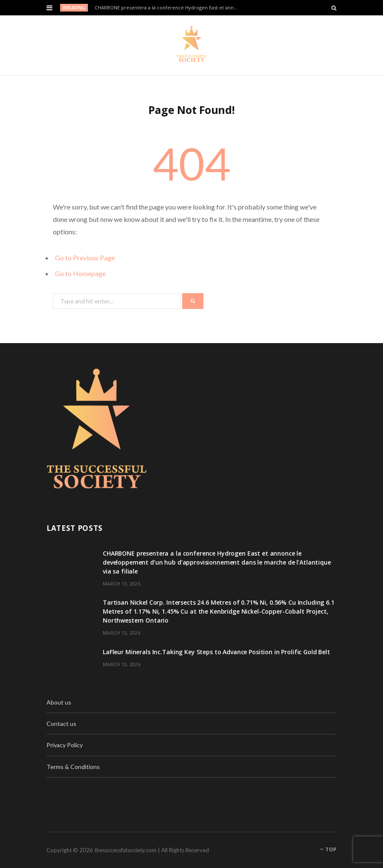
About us (59, 702)
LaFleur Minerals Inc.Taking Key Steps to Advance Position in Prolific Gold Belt (216, 652)
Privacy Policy (65, 745)
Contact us (61, 724)
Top (328, 849)
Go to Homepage (80, 273)
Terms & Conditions (73, 767)
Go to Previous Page (85, 258)
